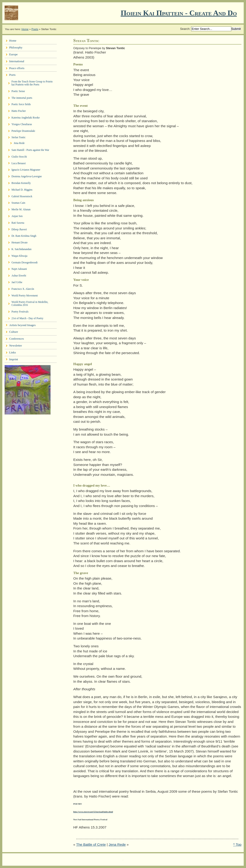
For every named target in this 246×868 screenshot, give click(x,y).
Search (185, 29)
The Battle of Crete (91, 844)
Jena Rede (117, 844)
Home (25, 29)
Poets (35, 29)
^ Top (237, 844)
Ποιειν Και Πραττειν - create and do (179, 13)
